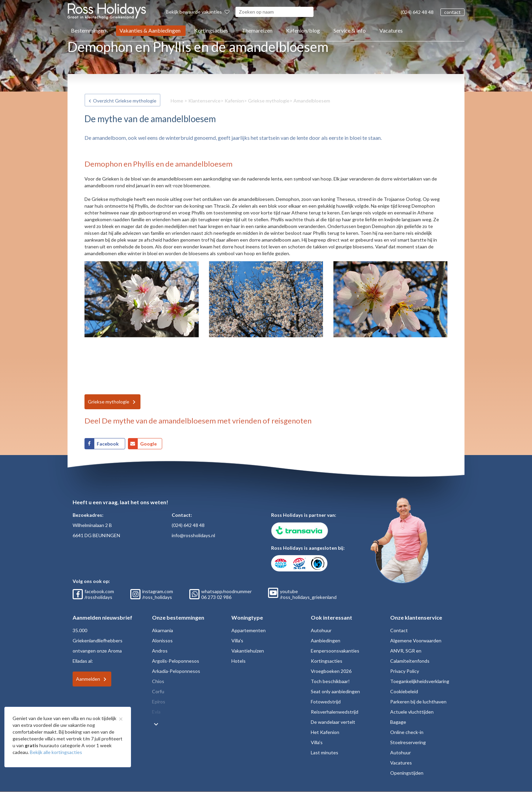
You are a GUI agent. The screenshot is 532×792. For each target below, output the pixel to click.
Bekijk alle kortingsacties (56, 752)
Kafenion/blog (303, 30)
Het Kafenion (325, 732)
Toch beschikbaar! (330, 681)
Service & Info (350, 30)
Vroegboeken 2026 (331, 671)
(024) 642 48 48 (417, 12)
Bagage (398, 722)
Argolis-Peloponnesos (176, 661)
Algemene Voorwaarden (416, 640)
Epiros (159, 702)
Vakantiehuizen (248, 651)
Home (177, 101)
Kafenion (234, 101)
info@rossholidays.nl (193, 535)
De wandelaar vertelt (333, 722)
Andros (160, 651)
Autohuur (321, 630)
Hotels (239, 661)
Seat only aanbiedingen (335, 691)
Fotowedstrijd (326, 702)
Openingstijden (407, 773)
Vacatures (391, 30)
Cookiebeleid (404, 691)
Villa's (237, 640)
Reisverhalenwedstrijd (335, 712)
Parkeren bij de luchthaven (418, 702)
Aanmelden (88, 679)
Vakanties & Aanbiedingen (150, 30)
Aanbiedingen (326, 640)
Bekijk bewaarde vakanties (198, 12)
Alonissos (162, 640)
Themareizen (257, 30)
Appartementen (249, 630)
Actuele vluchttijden (412, 712)
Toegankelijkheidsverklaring (420, 681)
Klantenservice (204, 101)
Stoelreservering (408, 742)
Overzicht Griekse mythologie (125, 101)
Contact (399, 630)
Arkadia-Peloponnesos (176, 671)
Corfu (158, 691)
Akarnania (163, 630)
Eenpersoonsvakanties (335, 651)
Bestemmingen (88, 30)
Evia (156, 712)
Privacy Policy (405, 671)
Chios (158, 681)
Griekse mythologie (269, 101)
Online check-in (407, 732)
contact (452, 12)
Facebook (108, 444)
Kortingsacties (211, 30)
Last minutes (325, 752)
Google (148, 444)
